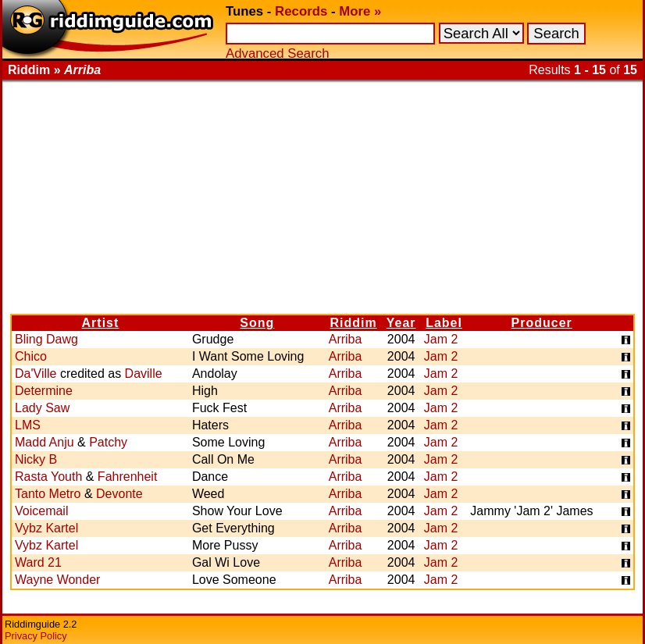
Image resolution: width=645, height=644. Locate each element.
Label (444, 323)
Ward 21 (38, 562)
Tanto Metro (48, 494)
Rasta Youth (48, 477)
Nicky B (36, 459)
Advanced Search (277, 53)
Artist (101, 323)
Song (257, 323)
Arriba (346, 339)
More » (360, 11)
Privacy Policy (36, 636)
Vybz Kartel (46, 528)
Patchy (108, 442)
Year (401, 323)
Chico (31, 356)
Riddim (354, 323)
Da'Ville (36, 374)
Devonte (119, 494)
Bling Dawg (46, 339)
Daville (144, 374)
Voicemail (41, 511)
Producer (542, 323)
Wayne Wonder (57, 580)
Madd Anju (45, 442)
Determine (44, 391)
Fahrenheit (128, 477)
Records (301, 11)
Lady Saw (42, 408)
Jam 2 (441, 339)
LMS (28, 425)
